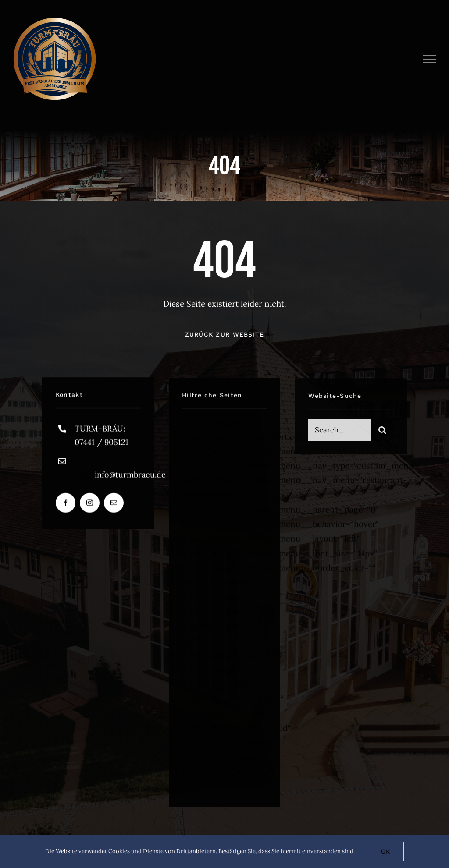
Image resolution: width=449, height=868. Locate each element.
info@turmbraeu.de (130, 477)
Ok (386, 851)
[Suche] (382, 434)
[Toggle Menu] (429, 59)
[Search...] (340, 434)
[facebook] (66, 505)
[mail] (114, 505)
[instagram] (90, 505)
